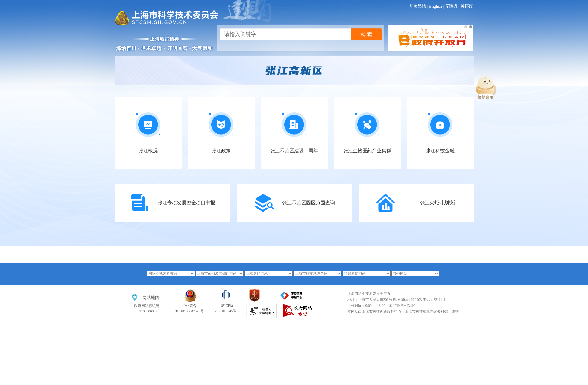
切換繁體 (418, 6)
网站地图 (151, 298)
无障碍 (451, 6)
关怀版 (467, 6)
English (436, 6)
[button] (466, 27)
